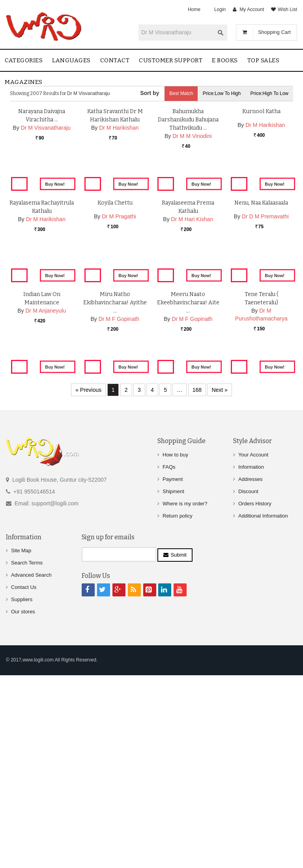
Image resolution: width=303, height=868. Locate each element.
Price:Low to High (222, 93)
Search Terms (27, 761)
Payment (173, 677)
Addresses (250, 677)
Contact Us (24, 785)
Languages (71, 60)
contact (115, 60)
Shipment (173, 689)
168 (197, 588)
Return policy (178, 714)
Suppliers (22, 798)
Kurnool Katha (261, 198)
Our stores (23, 810)
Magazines (24, 82)
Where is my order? (185, 701)
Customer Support (171, 60)
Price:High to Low (270, 93)
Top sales (264, 60)
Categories (24, 60)
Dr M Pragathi (119, 372)
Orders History (255, 701)
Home (194, 9)
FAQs (169, 665)
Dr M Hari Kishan (192, 375)
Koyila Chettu (115, 359)
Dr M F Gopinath (119, 535)
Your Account (253, 653)
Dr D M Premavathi (265, 372)
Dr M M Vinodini (192, 223)
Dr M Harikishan (119, 215)
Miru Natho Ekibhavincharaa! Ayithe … (115, 519)
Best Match (181, 93)
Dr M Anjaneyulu (46, 527)
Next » (219, 588)
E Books (225, 60)
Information (251, 665)
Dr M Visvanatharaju (46, 215)
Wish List (287, 9)
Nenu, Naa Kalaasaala (261, 359)
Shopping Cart (274, 32)
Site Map (21, 749)
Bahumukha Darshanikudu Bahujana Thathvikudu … (188, 207)
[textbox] (176, 32)
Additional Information (263, 714)
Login (220, 9)
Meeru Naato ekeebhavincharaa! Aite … (188, 519)
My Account (252, 9)
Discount (248, 689)
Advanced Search (31, 773)
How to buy (175, 653)
